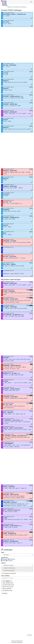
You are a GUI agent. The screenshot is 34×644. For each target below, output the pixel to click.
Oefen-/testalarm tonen (7, 583)
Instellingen (23, 7)
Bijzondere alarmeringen (13, 7)
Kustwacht (9, 561)
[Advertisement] (17, 45)
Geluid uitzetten (6, 589)
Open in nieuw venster (7, 587)
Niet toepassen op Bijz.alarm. (9, 573)
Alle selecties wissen (7, 591)
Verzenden (5, 593)
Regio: (3, 552)
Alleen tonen (7, 581)
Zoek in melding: (5, 576)
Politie (3, 561)
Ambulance (12, 559)
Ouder (30, 635)
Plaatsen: (3, 563)
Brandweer (4, 559)
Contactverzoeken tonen (8, 585)
